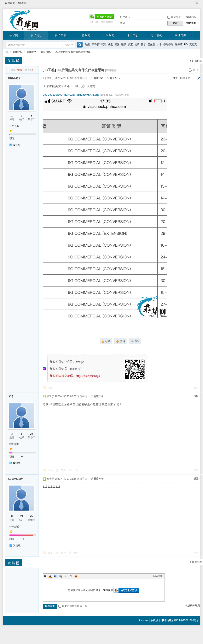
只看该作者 (97, 78)
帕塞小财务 (15, 78)
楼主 (175, 78)
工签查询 (84, 35)
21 (22, 516)
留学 (144, 44)
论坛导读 (132, 35)
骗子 (124, 44)
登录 (98, 590)
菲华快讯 (60, 35)
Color (50, 576)
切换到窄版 (196, 3)
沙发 (196, 396)
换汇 (130, 44)
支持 (63, 470)
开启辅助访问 (193, 3)
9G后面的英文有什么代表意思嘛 (73, 52)
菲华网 (14, 35)
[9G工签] (49, 70)
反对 (76, 470)
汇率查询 (108, 35)
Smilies (76, 576)
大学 (159, 44)
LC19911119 (15, 479)
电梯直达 (185, 78)
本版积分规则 (192, 606)
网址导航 (180, 35)
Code (71, 576)
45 (31, 516)
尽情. (11, 396)
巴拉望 (151, 44)
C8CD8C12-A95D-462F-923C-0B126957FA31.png (71, 95)
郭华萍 (96, 44)
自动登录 (174, 17)
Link (60, 576)
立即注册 (191, 23)
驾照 (104, 44)
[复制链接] (111, 70)
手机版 (154, 620)
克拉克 (193, 44)
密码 (123, 23)
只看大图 (112, 78)
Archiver (143, 620)
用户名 (124, 17)
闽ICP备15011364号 (185, 620)
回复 (50, 388)
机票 (137, 44)
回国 (117, 44)
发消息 (17, 145)
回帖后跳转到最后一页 (73, 606)
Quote (66, 576)
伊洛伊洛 (168, 44)
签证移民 (46, 52)
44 (23, 539)
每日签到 (156, 35)
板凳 (196, 479)
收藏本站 (22, 3)
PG (186, 44)
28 (31, 434)
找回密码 (191, 17)
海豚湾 (179, 44)
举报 (196, 388)
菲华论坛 (36, 35)
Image (55, 576)
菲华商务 (32, 52)
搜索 (67, 45)
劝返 (110, 44)
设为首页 (10, 3)
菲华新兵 (14, 126)
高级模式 (157, 576)
